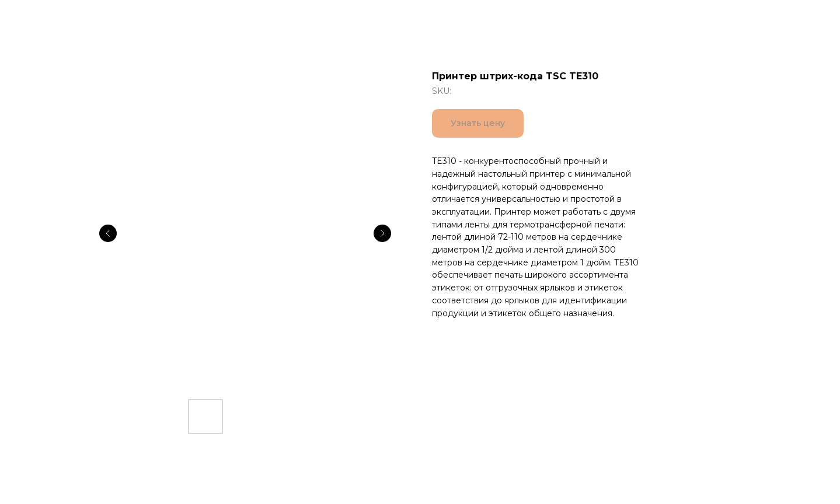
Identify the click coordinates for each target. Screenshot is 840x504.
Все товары (46, 17)
